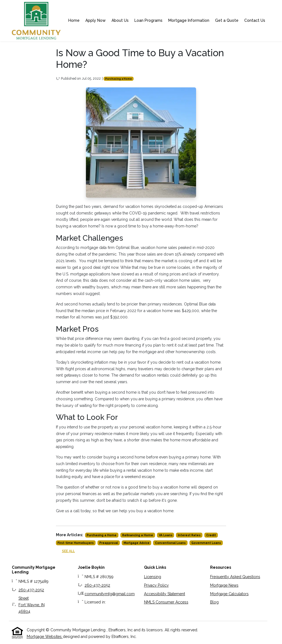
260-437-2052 (31, 590)
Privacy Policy (156, 585)
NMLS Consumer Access (166, 602)
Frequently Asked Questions (235, 577)
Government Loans (206, 543)
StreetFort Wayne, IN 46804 (32, 605)
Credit (211, 535)
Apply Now (96, 20)
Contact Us (255, 20)
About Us (120, 20)
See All (68, 551)
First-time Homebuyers (76, 543)
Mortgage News (224, 585)
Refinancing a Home (138, 535)
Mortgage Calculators (229, 594)
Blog (214, 602)
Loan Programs (148, 20)
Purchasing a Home (119, 79)
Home (74, 20)
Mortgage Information (189, 20)
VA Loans (166, 535)
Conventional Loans (170, 543)
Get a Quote (227, 20)
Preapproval (109, 543)
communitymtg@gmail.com (110, 594)
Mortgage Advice (137, 543)
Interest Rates (189, 535)
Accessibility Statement (165, 594)
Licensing (153, 577)
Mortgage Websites (45, 637)
